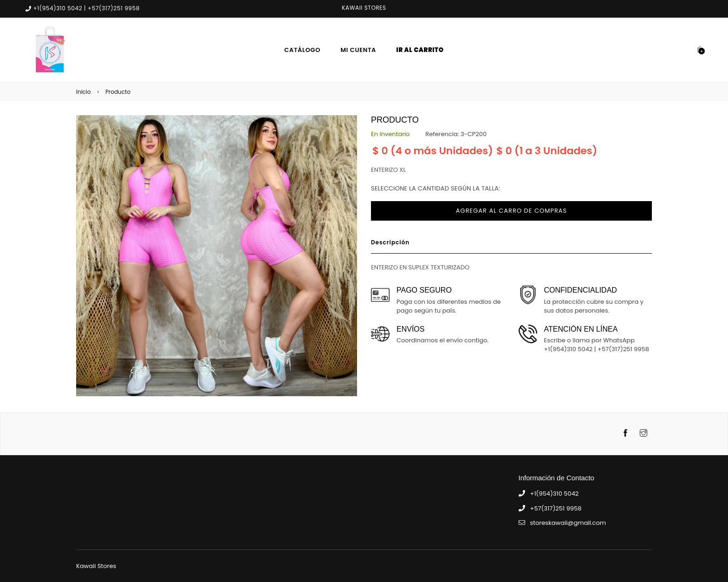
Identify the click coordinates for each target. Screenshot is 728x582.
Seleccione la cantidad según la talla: (435, 188)
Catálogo (302, 50)
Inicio (84, 92)
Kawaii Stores (96, 566)
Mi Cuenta (359, 50)
